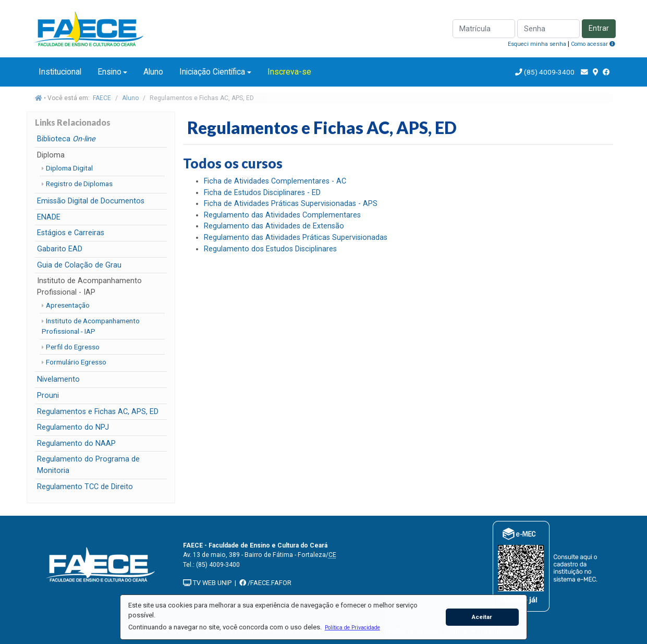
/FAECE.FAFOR (265, 583)
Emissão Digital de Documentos (91, 201)
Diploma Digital (69, 168)
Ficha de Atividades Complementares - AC (275, 181)
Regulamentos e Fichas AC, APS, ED (98, 412)
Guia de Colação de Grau (79, 265)
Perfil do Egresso (73, 347)
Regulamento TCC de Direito (85, 487)
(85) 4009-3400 (549, 72)
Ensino (109, 72)
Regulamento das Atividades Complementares (282, 215)
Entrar (599, 28)
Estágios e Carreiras (71, 233)
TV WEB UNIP (207, 583)
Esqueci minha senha (537, 44)
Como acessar (593, 44)
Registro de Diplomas (79, 184)
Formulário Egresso (76, 362)
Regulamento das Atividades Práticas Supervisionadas (296, 238)
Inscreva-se (289, 72)
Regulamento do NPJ (73, 427)
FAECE (102, 98)
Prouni (48, 396)
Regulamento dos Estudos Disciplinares (270, 249)
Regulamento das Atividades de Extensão (274, 226)
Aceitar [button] (482, 617)
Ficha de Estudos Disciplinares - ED (262, 193)
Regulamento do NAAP (76, 443)
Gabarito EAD (60, 249)
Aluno (153, 72)
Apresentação (68, 305)
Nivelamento (58, 379)
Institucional (60, 72)
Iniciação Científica (212, 72)
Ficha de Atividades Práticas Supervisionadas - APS (291, 204)
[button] (352, 627)
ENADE (49, 217)
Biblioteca (66, 139)
